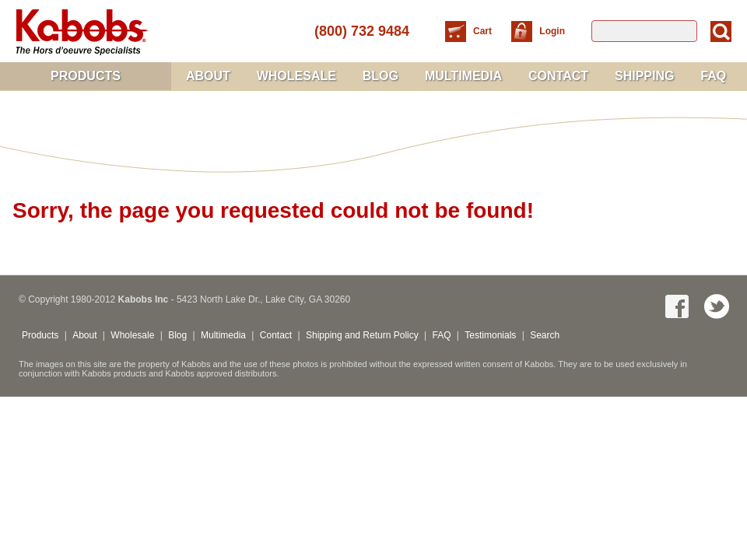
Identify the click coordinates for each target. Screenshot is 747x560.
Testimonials (490, 335)
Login (552, 31)
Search (545, 335)
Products (86, 76)
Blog (381, 76)
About (208, 76)
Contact (558, 76)
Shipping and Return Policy (362, 335)
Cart (484, 31)
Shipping (644, 76)
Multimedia (463, 76)
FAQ (713, 76)
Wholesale (296, 76)
